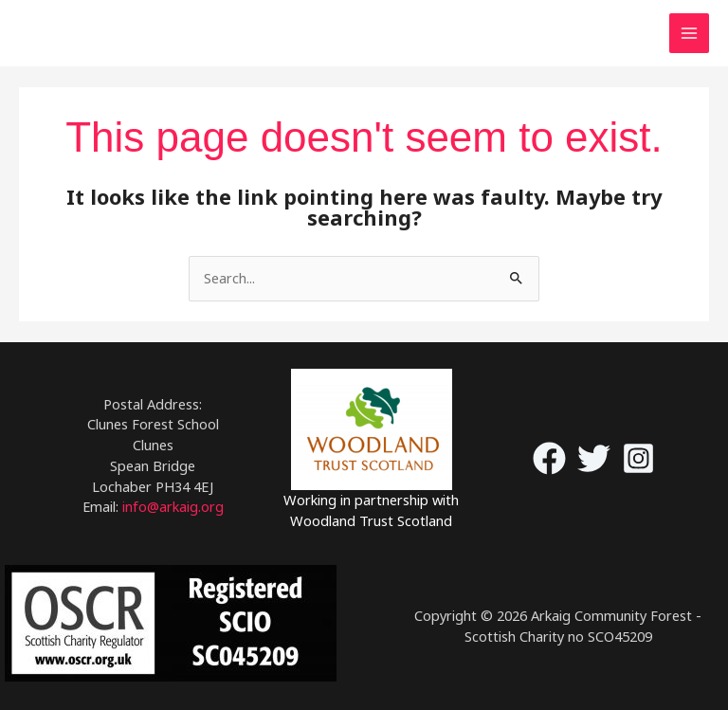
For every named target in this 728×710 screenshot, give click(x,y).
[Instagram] (638, 458)
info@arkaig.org (173, 506)
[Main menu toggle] (689, 33)
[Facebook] (549, 458)
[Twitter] (594, 458)
